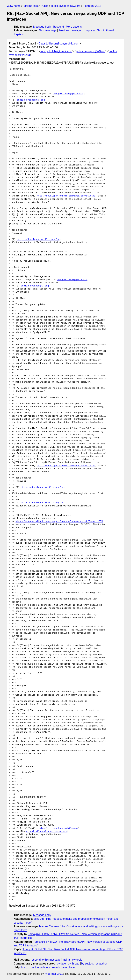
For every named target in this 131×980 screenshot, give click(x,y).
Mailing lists (31, 6)
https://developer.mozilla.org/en (38, 239)
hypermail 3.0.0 (54, 974)
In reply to (89, 30)
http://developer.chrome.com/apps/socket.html (66, 196)
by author (101, 964)
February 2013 (92, 6)
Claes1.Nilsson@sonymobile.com (59, 44)
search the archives (64, 967)
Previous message (70, 30)
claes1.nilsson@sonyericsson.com (47, 831)
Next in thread (105, 30)
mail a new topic (72, 960)
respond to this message (46, 960)
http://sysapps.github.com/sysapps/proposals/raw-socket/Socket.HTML (59, 521)
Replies (18, 34)
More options (74, 27)
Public (45, 6)
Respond (59, 27)
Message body (42, 27)
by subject (87, 964)
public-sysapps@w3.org (66, 6)
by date (61, 964)
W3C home (14, 6)
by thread (74, 964)
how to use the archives (35, 967)
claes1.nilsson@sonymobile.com (59, 828)
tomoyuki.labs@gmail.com (56, 51)
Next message (48, 30)
